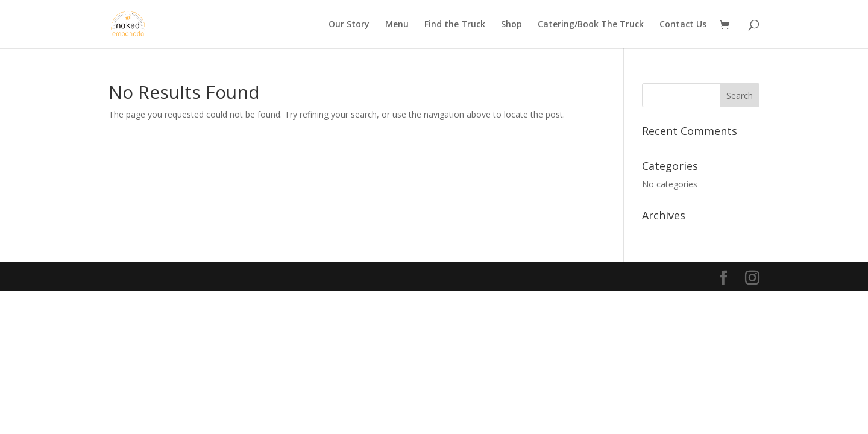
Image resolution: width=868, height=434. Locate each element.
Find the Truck (455, 25)
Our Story (349, 25)
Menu (397, 25)
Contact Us (683, 25)
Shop (511, 25)
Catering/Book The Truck (591, 25)
